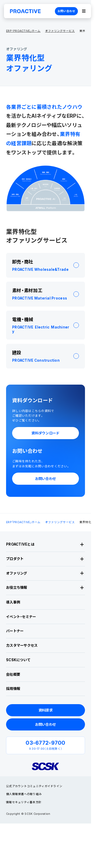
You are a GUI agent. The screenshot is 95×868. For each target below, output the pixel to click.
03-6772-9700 (45, 743)
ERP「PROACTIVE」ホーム (23, 31)
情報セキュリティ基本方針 (24, 802)
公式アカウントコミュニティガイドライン (34, 786)
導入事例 (13, 602)
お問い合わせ (66, 11)
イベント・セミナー (21, 617)
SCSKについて (18, 660)
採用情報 (13, 689)
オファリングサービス (60, 31)
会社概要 (13, 674)
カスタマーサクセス (22, 645)
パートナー (15, 631)
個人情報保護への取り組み (24, 794)
